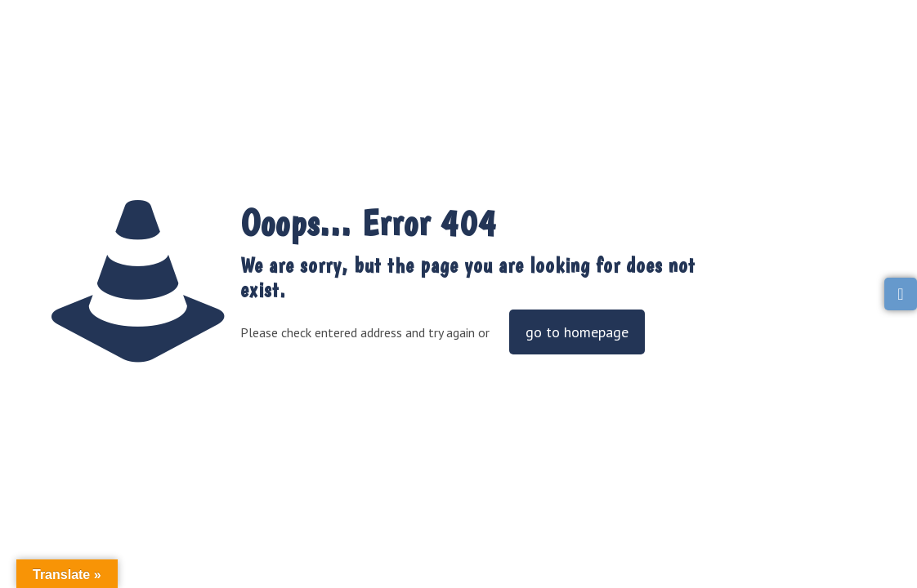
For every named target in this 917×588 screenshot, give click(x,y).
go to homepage (577, 332)
